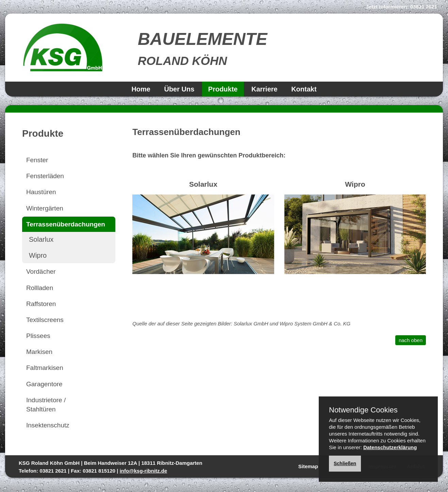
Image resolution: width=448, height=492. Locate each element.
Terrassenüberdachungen (66, 224)
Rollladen (40, 288)
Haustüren (41, 192)
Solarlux (41, 239)
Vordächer (41, 272)
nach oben (411, 340)
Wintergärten (45, 208)
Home (141, 89)
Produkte (223, 89)
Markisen (39, 352)
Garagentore (44, 384)
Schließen (345, 463)
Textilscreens (45, 320)
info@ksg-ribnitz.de (144, 471)
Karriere (264, 89)
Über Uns (179, 89)
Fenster (37, 160)
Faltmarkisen (45, 368)
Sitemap (308, 466)
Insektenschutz (48, 425)
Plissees (38, 336)
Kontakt (304, 89)
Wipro (38, 255)
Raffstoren (41, 304)
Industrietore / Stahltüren (46, 405)
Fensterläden (45, 176)
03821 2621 (424, 7)
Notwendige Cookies (363, 410)
